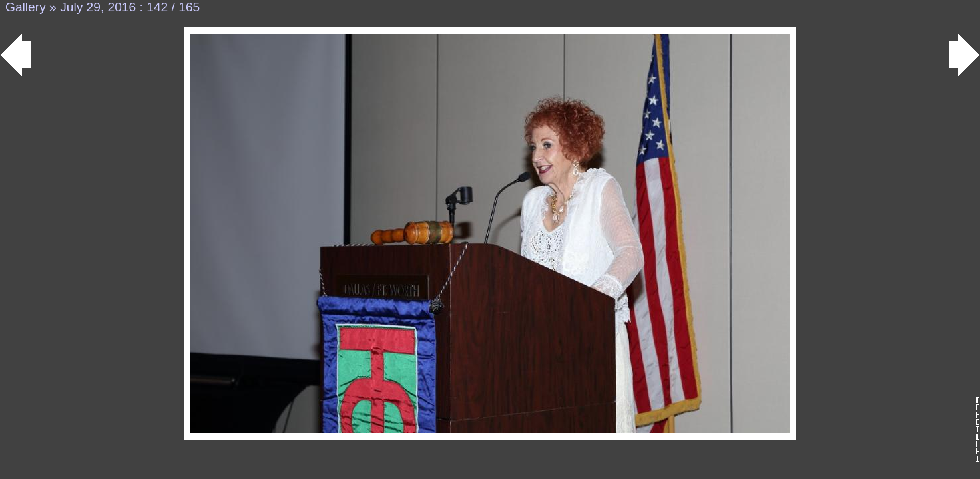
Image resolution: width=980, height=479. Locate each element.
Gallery (26, 7)
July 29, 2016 (98, 7)
